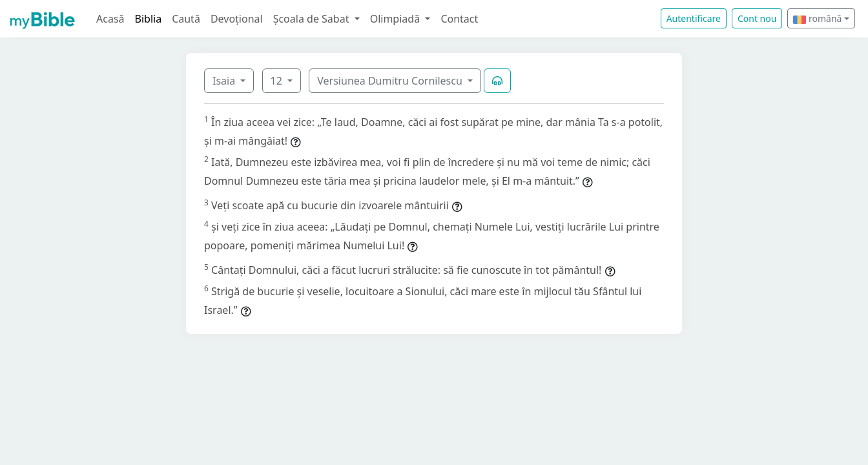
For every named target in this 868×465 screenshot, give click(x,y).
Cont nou (757, 18)
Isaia (225, 81)
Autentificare (694, 18)
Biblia (149, 19)
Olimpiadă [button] (397, 19)
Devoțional (237, 19)
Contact (459, 19)
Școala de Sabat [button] (313, 19)
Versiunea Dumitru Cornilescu (391, 81)
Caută (186, 19)
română (817, 18)
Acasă (110, 19)
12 (278, 81)
